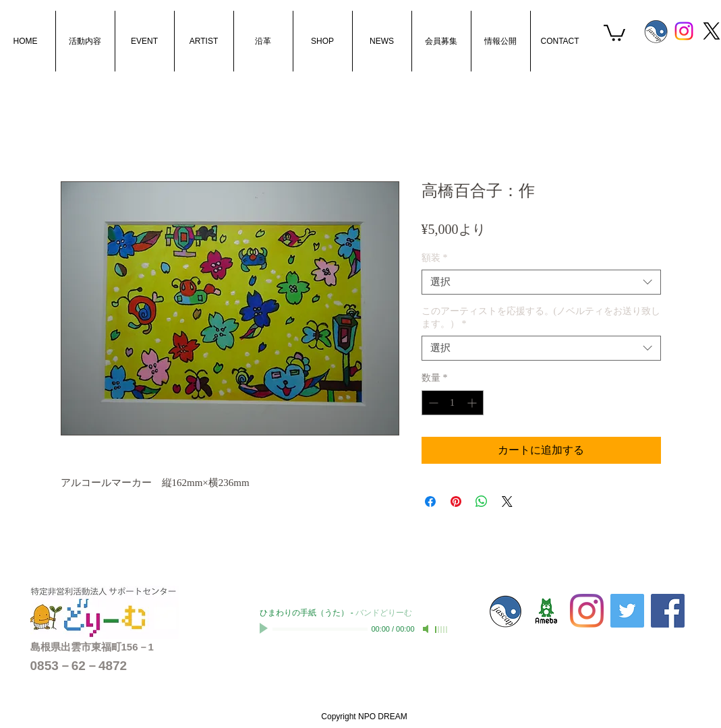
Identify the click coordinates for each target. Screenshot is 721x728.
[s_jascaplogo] (656, 31)
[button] (614, 32)
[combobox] (541, 282)
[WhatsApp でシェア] (482, 502)
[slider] (442, 630)
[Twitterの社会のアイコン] (627, 611)
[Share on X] (507, 502)
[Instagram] (684, 31)
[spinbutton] (453, 403)
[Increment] (473, 403)
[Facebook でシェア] (430, 502)
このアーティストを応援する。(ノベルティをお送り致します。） (541, 317)
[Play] (265, 629)
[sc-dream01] (546, 611)
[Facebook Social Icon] (668, 611)
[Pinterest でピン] (456, 502)
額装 (435, 258)
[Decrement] (432, 403)
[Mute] (427, 629)
